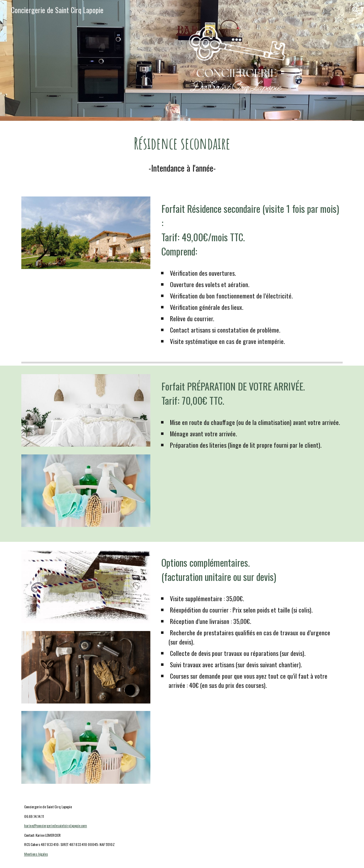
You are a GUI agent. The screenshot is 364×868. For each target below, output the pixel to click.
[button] (355, 10)
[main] (182, 154)
